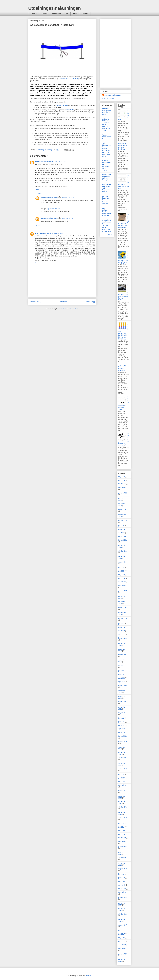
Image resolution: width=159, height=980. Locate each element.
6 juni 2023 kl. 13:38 (68, 218)
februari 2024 (123, 585)
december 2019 (122, 797)
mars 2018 (122, 889)
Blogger (88, 976)
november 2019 (122, 802)
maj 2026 (122, 477)
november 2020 (122, 753)
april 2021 (122, 729)
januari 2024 (123, 591)
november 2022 (122, 650)
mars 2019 (122, 838)
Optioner (85, 14)
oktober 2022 (123, 655)
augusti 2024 (123, 562)
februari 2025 (123, 540)
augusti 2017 (123, 925)
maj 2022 (122, 678)
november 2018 (122, 853)
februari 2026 (123, 487)
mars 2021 (122, 732)
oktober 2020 (123, 758)
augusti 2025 (123, 520)
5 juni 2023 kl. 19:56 (60, 162)
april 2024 (122, 578)
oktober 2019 (123, 807)
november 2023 (122, 603)
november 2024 (122, 546)
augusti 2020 (123, 769)
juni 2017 (122, 934)
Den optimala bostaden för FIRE (107, 113)
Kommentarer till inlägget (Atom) (68, 309)
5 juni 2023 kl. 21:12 (68, 197)
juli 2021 (121, 718)
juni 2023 (122, 627)
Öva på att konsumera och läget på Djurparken (124, 368)
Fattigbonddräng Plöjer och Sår (107, 176)
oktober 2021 (123, 702)
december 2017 (122, 904)
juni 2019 (122, 827)
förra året (70, 110)
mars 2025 (122, 537)
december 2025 (122, 499)
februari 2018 (123, 892)
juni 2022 (122, 674)
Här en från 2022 (62, 105)
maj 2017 (122, 938)
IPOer (75, 14)
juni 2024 (122, 571)
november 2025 (122, 505)
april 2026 (122, 480)
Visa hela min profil (108, 98)
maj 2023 (122, 631)
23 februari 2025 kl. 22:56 (55, 233)
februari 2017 (123, 948)
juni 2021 (122, 722)
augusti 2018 (123, 869)
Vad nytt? (105, 180)
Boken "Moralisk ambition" (105, 202)
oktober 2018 (123, 858)
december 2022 (122, 644)
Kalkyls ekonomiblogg (107, 163)
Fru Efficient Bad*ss (105, 210)
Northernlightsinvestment (44, 162)
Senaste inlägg (36, 302)
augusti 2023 (123, 618)
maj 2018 (122, 881)
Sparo (105, 135)
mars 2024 (122, 582)
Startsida (34, 14)
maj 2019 (122, 831)
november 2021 (122, 697)
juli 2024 (121, 567)
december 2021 (122, 692)
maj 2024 (122, 575)
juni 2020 (122, 778)
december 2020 (122, 748)
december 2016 (122, 960)
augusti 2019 (123, 818)
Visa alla (110, 234)
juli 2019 (121, 823)
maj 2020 (122, 782)
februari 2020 (123, 785)
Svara (37, 189)
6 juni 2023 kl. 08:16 (54, 209)
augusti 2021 (123, 713)
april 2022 (122, 682)
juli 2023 (121, 624)
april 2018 (122, 885)
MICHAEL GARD (41, 233)
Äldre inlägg (90, 302)
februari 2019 (123, 841)
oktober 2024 (123, 551)
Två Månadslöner (107, 145)
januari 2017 (123, 954)
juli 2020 (121, 774)
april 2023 (122, 634)
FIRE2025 (106, 109)
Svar (39, 194)
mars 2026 (122, 484)
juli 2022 (121, 671)
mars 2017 (122, 945)
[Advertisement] (115, 53)
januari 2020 (123, 791)
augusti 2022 (123, 665)
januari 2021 (123, 742)
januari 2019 (123, 847)
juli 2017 (121, 930)
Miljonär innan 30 (106, 197)
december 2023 (122, 597)
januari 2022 (123, 685)
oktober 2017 (123, 914)
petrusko (106, 119)
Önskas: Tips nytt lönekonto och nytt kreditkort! (123, 146)
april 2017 (122, 941)
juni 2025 (122, 529)
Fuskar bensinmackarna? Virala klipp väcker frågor (107, 152)
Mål (67, 14)
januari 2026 (123, 493)
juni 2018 (122, 878)
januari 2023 (123, 638)
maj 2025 (122, 533)
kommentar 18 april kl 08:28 (69, 79)
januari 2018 (123, 898)
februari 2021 (123, 736)
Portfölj (45, 14)
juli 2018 (121, 874)
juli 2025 (121, 526)
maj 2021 (122, 725)
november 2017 (122, 909)
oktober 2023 (123, 607)
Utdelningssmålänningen (55, 8)
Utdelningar (57, 14)
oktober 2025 (123, 509)
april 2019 (122, 834)
